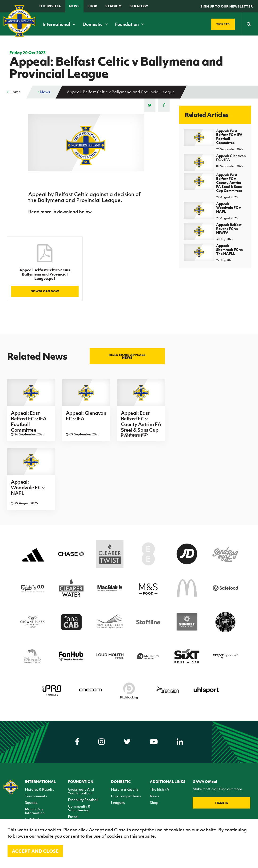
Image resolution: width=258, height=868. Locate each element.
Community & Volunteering (79, 808)
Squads (31, 802)
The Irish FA (50, 6)
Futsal (73, 817)
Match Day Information (35, 811)
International (59, 24)
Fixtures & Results (40, 789)
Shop (92, 6)
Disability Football (83, 800)
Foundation (130, 24)
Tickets (221, 803)
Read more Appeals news (127, 356)
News (74, 6)
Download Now (45, 291)
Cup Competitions (126, 796)
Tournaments (36, 796)
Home (14, 92)
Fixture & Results (125, 789)
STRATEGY (139, 6)
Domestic (95, 24)
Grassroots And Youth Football (81, 791)
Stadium (113, 6)
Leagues (118, 802)
